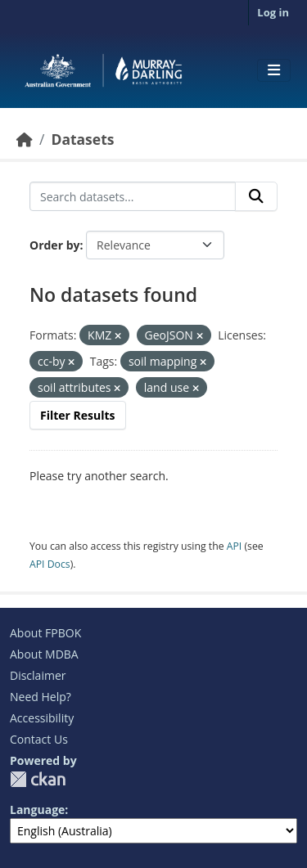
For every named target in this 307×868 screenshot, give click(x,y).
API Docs (50, 564)
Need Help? (41, 697)
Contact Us (39, 739)
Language (37, 810)
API (235, 546)
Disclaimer (38, 675)
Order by (54, 245)
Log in (273, 12)
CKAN (38, 779)
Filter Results (78, 415)
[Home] (25, 139)
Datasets (82, 139)
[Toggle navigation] (274, 70)
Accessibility (42, 718)
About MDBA (44, 654)
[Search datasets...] (133, 196)
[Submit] (256, 196)
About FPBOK (45, 633)
